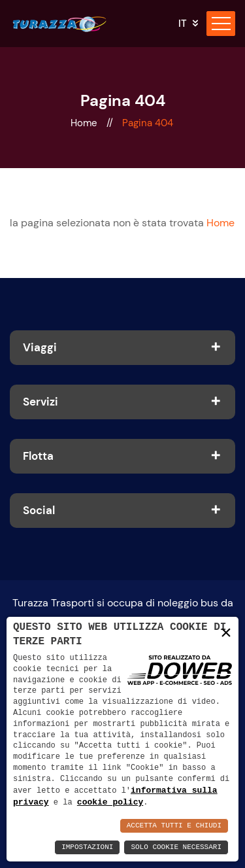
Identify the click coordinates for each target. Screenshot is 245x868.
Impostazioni (87, 847)
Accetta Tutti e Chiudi (174, 826)
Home (85, 123)
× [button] (226, 632)
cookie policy (110, 802)
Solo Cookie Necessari (176, 847)
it (183, 24)
